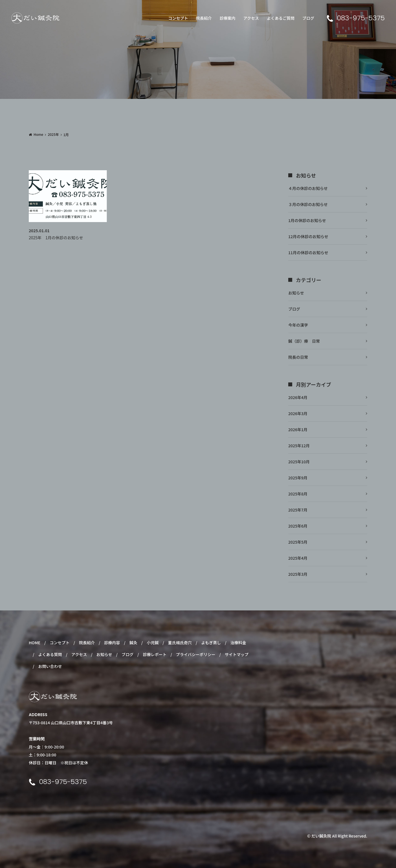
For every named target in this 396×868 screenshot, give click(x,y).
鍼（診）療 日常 (304, 341)
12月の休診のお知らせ (308, 236)
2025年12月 (299, 446)
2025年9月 (298, 478)
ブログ (308, 18)
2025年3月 (298, 574)
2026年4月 (298, 397)
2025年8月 (298, 494)
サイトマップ (237, 654)
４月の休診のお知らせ (308, 188)
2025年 (53, 134)
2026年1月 (298, 429)
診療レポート (155, 654)
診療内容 (112, 643)
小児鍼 (153, 643)
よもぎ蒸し (211, 643)
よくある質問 (50, 654)
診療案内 (228, 18)
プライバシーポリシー (196, 654)
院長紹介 (204, 18)
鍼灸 (133, 643)
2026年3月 (298, 413)
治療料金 (238, 643)
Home (38, 134)
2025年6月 (298, 526)
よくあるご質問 (281, 18)
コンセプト (178, 18)
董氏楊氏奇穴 (180, 643)
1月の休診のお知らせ (307, 220)
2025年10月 (299, 462)
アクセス (251, 18)
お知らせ (296, 293)
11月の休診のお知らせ (308, 253)
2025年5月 (298, 542)
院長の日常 (298, 357)
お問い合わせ (50, 666)
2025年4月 (298, 558)
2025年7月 (298, 510)
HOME (35, 643)
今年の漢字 (298, 325)
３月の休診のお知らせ (308, 204)
